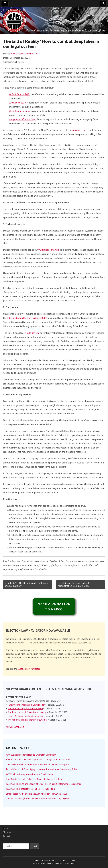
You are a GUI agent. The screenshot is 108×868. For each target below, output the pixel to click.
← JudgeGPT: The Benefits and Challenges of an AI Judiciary (26, 584)
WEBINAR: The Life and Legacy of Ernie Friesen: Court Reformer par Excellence (44, 784)
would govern (32, 333)
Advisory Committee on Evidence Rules (27, 318)
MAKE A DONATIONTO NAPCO (54, 606)
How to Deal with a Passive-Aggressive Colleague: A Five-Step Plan (38, 759)
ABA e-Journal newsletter (24, 54)
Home (6, 828)
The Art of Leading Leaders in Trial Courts (27, 720)
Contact (6, 836)
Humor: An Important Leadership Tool (26, 716)
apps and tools (80, 130)
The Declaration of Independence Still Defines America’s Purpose (38, 764)
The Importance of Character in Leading (27, 712)
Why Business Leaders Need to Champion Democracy (31, 755)
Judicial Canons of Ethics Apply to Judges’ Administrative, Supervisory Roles (42, 769)
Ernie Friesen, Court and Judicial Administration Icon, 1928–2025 (37, 794)
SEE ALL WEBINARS (15, 727)
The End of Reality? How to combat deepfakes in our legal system (38, 799)
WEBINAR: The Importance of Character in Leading (30, 789)
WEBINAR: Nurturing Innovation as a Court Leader (30, 774)
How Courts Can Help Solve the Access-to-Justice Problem (34, 779)
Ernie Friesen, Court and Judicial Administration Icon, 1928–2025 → (75, 584)
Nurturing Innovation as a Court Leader (26, 705)
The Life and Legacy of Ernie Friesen (25, 708)
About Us (7, 832)
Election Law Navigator (29, 669)
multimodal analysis (49, 250)
